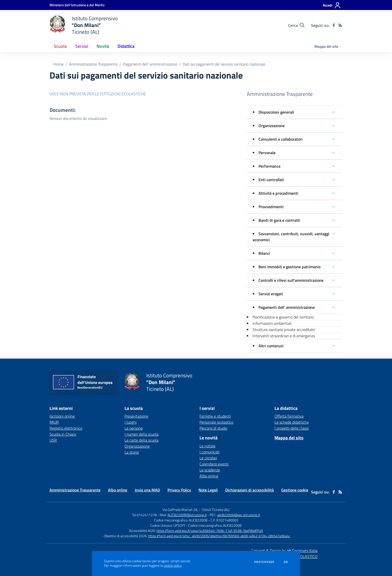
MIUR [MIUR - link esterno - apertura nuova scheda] (54, 422)
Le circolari (208, 458)
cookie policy (172, 565)
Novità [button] (103, 46)
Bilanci (264, 253)
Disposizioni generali (276, 112)
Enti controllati (271, 180)
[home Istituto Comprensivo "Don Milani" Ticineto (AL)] (84, 25)
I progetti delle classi (291, 428)
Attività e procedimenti (278, 193)
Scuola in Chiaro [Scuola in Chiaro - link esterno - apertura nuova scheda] (63, 434)
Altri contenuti (271, 346)
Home (58, 64)
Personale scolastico (216, 422)
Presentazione (136, 416)
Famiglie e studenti (215, 416)
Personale (267, 153)
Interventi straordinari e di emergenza (284, 336)
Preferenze (264, 562)
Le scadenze (210, 470)
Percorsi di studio (213, 428)
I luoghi (130, 422)
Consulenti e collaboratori (280, 139)
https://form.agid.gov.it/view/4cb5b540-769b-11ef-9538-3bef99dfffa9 (210, 531)
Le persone (134, 428)
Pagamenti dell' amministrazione (150, 64)
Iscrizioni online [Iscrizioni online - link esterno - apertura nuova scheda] (62, 416)
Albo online (209, 476)
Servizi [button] (82, 46)
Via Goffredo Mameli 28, (180, 510)
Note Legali (208, 490)
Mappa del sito (326, 46)
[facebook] (334, 25)
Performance (269, 166)
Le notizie (207, 446)
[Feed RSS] (340, 25)
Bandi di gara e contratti (279, 220)
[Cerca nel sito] (296, 25)
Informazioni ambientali (272, 323)
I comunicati (209, 452)
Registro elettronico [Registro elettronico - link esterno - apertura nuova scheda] (66, 428)
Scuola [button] (60, 46)
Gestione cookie (295, 490)
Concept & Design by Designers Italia (284, 550)
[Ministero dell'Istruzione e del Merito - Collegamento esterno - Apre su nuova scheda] (77, 5)
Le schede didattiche (292, 422)
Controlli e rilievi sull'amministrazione (291, 280)
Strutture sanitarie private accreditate (284, 330)
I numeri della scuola (141, 434)
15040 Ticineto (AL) (215, 510)
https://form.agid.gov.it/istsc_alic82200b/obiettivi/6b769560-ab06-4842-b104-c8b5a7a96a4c (219, 536)
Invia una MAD (147, 490)
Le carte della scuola (141, 440)
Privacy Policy (179, 490)
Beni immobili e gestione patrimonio (289, 267)
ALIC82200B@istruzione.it (187, 515)
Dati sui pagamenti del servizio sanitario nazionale (224, 64)
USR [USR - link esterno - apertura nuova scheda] (53, 440)
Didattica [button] (126, 46)
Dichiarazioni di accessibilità (249, 490)
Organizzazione (271, 126)
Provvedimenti (271, 207)
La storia (132, 452)
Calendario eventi (214, 464)
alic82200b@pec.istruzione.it (239, 515)
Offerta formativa (289, 416)
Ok (286, 562)
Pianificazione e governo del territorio (283, 317)
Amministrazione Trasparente (93, 64)
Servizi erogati (271, 294)
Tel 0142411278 (144, 515)
